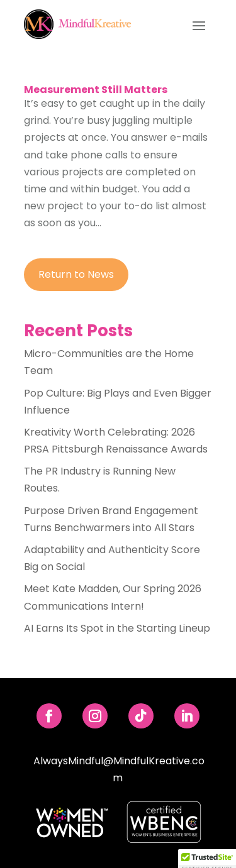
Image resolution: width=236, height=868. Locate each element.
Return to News (76, 274)
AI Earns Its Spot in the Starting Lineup (117, 628)
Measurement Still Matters (96, 90)
